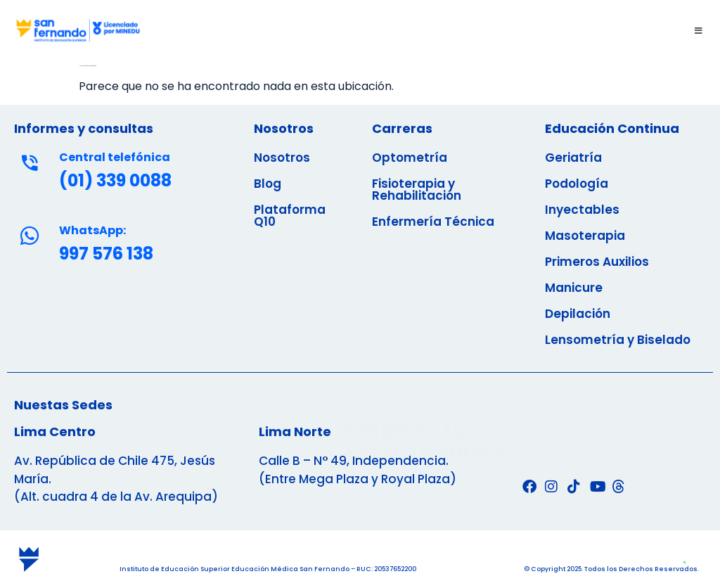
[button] (431, 30)
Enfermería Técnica (433, 222)
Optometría (410, 158)
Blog (268, 184)
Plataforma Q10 (290, 216)
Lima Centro (55, 432)
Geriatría (573, 158)
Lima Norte (295, 432)
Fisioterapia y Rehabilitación (417, 190)
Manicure (574, 288)
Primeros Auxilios (597, 262)
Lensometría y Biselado (618, 340)
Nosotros (282, 158)
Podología (577, 184)
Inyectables (582, 210)
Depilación (578, 314)
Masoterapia (585, 236)
